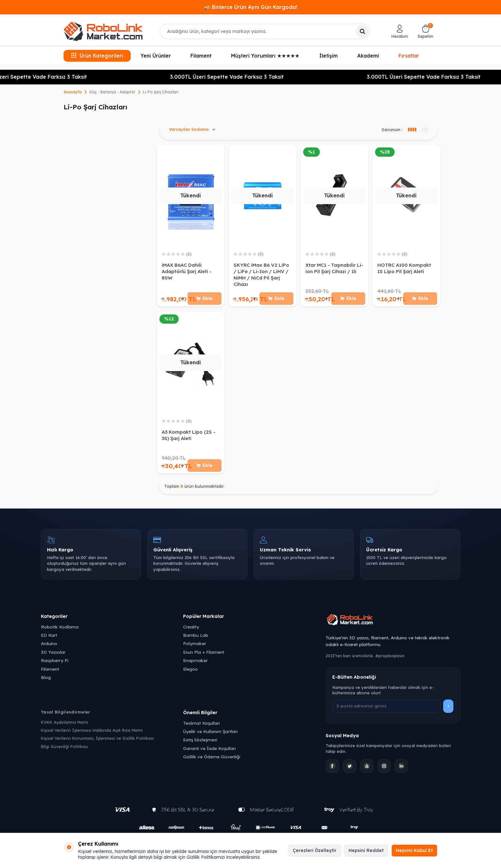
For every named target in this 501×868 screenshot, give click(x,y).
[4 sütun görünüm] (424, 130)
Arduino (49, 646)
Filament (201, 56)
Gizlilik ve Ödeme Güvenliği (212, 759)
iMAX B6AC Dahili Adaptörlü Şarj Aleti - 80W (187, 271)
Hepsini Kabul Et (414, 850)
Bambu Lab (196, 638)
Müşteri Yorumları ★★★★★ (265, 56)
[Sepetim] (425, 31)
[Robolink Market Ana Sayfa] (393, 623)
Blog (46, 680)
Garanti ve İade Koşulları (209, 751)
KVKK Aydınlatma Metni (65, 725)
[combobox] (265, 31)
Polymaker (195, 646)
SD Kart (49, 638)
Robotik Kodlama (60, 630)
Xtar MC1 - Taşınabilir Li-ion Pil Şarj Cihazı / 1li (334, 268)
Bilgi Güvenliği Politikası (65, 749)
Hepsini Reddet (366, 850)
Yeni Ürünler (156, 56)
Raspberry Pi (55, 663)
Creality (191, 630)
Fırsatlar (409, 55)
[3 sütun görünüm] (412, 130)
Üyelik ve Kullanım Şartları (210, 734)
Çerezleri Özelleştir (315, 850)
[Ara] (362, 31)
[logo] (103, 31)
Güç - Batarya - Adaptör (112, 92)
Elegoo (190, 672)
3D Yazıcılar (53, 655)
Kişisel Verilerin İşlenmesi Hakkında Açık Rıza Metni (92, 733)
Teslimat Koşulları (201, 726)
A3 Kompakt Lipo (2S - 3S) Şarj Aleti (189, 436)
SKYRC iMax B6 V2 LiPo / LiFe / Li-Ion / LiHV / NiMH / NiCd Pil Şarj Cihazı (261, 275)
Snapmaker (195, 663)
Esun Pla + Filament (204, 655)
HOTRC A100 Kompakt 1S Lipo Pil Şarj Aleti (404, 268)
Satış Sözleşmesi (200, 742)
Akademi (368, 56)
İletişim (328, 56)
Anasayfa (73, 92)
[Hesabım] (400, 31)
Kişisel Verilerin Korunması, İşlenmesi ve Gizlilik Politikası (97, 741)
